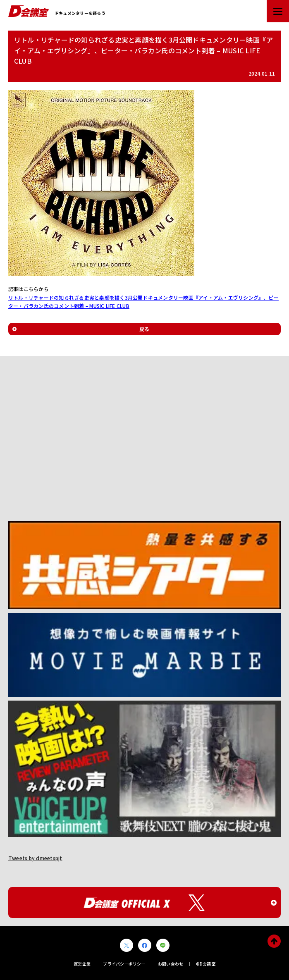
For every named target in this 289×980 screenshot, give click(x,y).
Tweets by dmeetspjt (35, 858)
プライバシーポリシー (124, 964)
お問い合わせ (171, 964)
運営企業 (82, 964)
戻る (144, 329)
